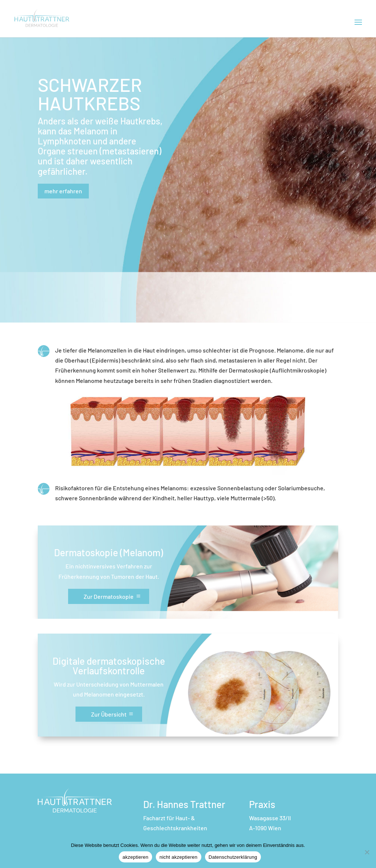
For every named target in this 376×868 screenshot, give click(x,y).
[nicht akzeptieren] (367, 852)
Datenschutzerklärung (233, 857)
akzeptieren (135, 857)
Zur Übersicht (109, 714)
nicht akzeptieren (179, 857)
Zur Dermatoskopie (109, 596)
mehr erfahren (63, 191)
